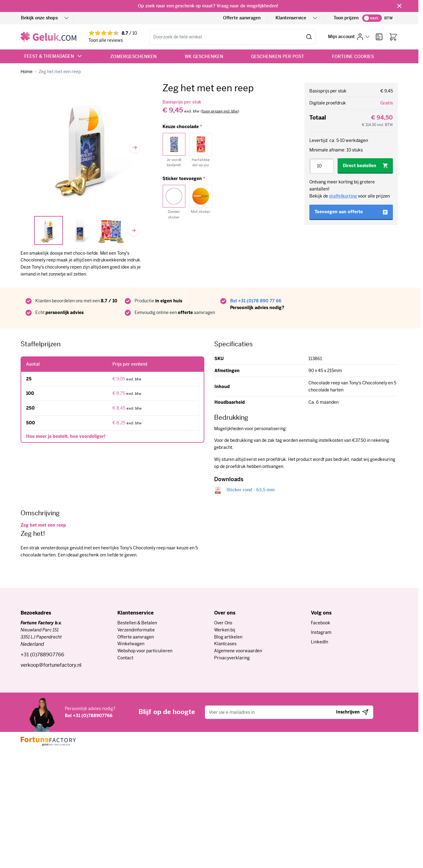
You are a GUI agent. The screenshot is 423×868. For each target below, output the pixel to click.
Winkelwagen (131, 644)
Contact (125, 658)
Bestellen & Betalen (137, 623)
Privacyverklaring (232, 658)
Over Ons (223, 623)
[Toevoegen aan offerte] (351, 212)
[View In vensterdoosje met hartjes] (49, 230)
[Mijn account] (349, 37)
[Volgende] (135, 147)
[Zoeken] (309, 37)
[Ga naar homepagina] (27, 72)
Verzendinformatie (136, 630)
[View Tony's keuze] (111, 230)
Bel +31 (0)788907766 (89, 716)
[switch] (372, 18)
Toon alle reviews (106, 40)
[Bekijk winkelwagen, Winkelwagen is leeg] (393, 37)
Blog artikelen (228, 637)
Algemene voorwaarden (238, 651)
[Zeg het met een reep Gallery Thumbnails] (80, 230)
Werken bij (225, 630)
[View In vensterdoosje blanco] (80, 230)
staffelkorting (343, 196)
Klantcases (225, 644)
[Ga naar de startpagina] (48, 37)
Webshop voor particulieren (145, 651)
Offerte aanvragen (242, 18)
